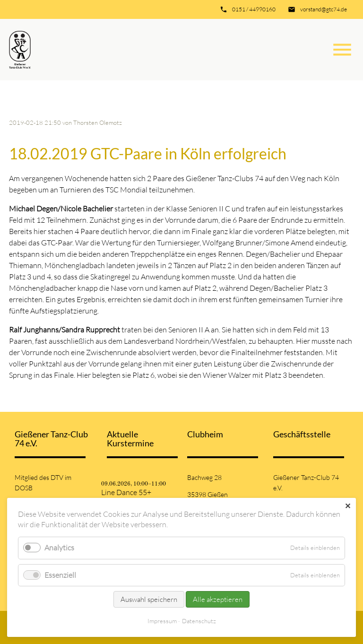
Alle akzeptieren (218, 599)
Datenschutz (199, 621)
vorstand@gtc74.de (324, 9)
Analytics (59, 548)
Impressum (162, 621)
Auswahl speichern (149, 599)
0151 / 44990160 (254, 9)
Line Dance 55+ (126, 492)
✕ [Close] (348, 506)
